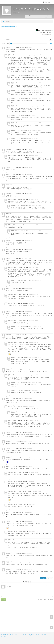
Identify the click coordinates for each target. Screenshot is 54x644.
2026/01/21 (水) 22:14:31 (23, 421)
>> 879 (36, 268)
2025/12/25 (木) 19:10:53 (26, 91)
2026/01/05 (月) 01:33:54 (21, 174)
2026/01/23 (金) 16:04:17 (23, 481)
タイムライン (49, 578)
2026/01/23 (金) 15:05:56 (21, 467)
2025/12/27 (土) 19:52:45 (21, 150)
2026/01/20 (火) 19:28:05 (26, 412)
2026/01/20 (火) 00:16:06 (26, 280)
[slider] (11, 44)
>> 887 (37, 342)
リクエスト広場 (42, 635)
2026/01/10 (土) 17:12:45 (23, 268)
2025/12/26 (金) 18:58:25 (26, 115)
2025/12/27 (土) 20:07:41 (23, 156)
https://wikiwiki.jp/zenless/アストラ (10, 26)
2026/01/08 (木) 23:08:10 (21, 289)
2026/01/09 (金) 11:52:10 (26, 327)
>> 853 (39, 68)
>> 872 (37, 225)
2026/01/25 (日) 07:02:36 (23, 504)
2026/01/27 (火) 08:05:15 (21, 521)
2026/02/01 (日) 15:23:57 (21, 553)
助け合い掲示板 (33, 635)
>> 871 (39, 206)
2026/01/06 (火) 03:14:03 (21, 258)
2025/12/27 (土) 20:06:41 (26, 131)
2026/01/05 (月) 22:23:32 (23, 225)
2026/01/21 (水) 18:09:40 (21, 441)
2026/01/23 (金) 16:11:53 (23, 492)
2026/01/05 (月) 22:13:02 (21, 214)
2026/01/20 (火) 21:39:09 (26, 383)
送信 (4, 600)
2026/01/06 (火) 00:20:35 (26, 138)
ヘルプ (22, 635)
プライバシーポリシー (13, 635)
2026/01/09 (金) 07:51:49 (23, 295)
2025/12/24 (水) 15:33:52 (26, 68)
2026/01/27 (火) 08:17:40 (23, 531)
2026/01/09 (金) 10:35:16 (23, 321)
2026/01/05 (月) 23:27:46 (21, 250)
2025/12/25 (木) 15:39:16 (26, 75)
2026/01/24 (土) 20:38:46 (21, 512)
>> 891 (36, 375)
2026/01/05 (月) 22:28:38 (26, 206)
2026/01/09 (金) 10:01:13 (21, 311)
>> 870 (37, 200)
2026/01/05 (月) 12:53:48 (21, 194)
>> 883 (36, 321)
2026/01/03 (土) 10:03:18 (21, 167)
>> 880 (37, 294)
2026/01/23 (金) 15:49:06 (23, 473)
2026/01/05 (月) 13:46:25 (23, 200)
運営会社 (4, 637)
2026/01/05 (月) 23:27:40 (21, 241)
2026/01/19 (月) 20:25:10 (23, 342)
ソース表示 (44, 35)
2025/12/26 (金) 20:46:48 (26, 123)
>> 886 (40, 280)
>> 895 (39, 412)
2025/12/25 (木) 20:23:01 (26, 106)
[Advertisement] (27, 618)
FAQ (26, 635)
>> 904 (37, 472)
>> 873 (39, 231)
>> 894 (39, 383)
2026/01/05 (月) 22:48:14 (26, 231)
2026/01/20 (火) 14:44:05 (23, 375)
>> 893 (37, 406)
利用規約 (4, 635)
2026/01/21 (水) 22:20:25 (21, 448)
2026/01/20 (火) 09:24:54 (21, 398)
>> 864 (37, 156)
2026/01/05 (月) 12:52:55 (21, 185)
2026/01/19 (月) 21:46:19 (26, 358)
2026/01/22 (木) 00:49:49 (21, 457)
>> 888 (39, 357)
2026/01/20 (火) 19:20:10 (23, 406)
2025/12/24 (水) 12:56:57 (23, 55)
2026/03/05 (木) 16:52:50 (21, 562)
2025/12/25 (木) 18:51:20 (26, 83)
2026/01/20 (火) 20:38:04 (21, 432)
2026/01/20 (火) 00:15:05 (21, 369)
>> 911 (37, 531)
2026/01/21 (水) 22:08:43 (26, 390)
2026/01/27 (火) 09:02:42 (23, 540)
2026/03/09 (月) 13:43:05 (21, 569)
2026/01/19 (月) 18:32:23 (21, 335)
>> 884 (40, 327)
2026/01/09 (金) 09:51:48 (23, 303)
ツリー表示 (43, 578)
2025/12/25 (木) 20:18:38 (26, 98)
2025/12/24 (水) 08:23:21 (21, 47)
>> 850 (40, 55)
